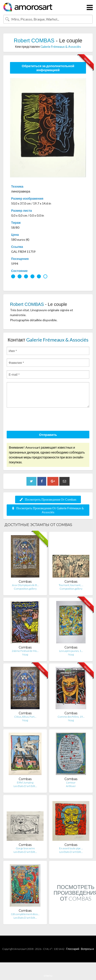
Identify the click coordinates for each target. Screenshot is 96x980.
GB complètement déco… (25, 914)
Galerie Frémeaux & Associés (61, 47)
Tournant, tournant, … (71, 585)
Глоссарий (73, 949)
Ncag (25, 654)
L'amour (71, 782)
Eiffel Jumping (25, 782)
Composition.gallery (25, 589)
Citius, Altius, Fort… (25, 717)
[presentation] (40, 420)
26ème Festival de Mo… (25, 651)
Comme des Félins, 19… (71, 717)
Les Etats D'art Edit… (25, 786)
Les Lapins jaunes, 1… (71, 651)
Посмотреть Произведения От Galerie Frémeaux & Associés (48, 510)
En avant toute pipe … (71, 848)
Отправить (48, 435)
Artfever (71, 786)
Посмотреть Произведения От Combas (48, 499)
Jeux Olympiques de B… (25, 585)
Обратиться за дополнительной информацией (48, 68)
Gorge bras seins (25, 848)
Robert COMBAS (34, 40)
